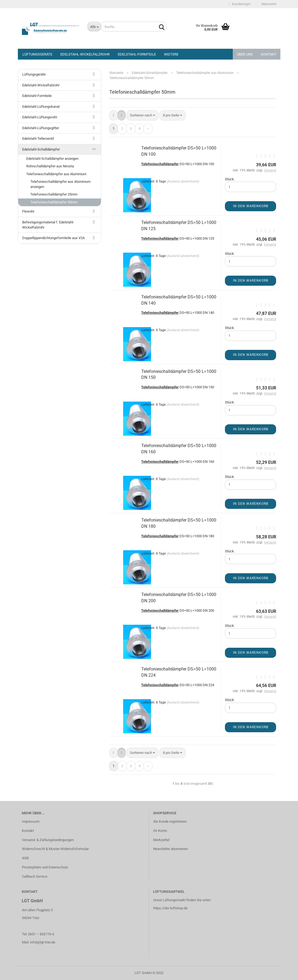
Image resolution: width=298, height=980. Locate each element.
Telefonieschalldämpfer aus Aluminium (56, 174)
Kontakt (269, 54)
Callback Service (35, 876)
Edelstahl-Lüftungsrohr (40, 117)
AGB (25, 858)
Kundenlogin (240, 4)
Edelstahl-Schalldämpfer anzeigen (52, 159)
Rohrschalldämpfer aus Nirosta (50, 166)
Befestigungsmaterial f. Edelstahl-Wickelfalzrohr (48, 225)
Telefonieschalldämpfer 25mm (54, 194)
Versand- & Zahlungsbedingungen (48, 840)
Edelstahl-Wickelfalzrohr (85, 54)
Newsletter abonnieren (171, 849)
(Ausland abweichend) (183, 181)
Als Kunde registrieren (170, 821)
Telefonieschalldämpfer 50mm (54, 202)
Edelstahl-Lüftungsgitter (41, 128)
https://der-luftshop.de (170, 908)
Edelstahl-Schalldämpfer (41, 149)
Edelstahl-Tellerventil (38, 139)
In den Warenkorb (251, 206)
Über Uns (245, 54)
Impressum (31, 821)
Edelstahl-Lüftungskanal (41, 107)
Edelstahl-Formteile (137, 54)
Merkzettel (268, 4)
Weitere (171, 54)
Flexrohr (28, 211)
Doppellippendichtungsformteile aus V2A (53, 238)
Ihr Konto (160, 831)
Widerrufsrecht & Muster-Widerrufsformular (55, 849)
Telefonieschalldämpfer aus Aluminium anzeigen (60, 184)
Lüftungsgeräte (37, 54)
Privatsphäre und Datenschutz (45, 867)
